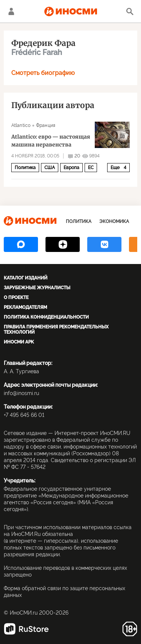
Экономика (114, 221)
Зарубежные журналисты (37, 288)
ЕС (91, 168)
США (50, 168)
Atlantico (21, 125)
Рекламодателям (25, 307)
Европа (71, 168)
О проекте (16, 298)
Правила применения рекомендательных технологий (56, 330)
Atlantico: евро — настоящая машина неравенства (51, 141)
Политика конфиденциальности (46, 317)
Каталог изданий (26, 278)
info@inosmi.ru (21, 393)
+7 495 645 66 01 (24, 415)
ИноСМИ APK (19, 342)
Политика (25, 168)
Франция (46, 125)
